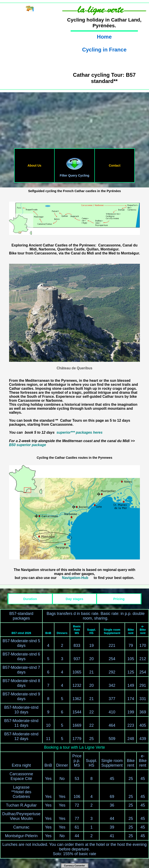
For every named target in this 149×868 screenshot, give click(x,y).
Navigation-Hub (75, 578)
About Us (34, 165)
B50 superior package (28, 445)
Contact (115, 165)
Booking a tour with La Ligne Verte (74, 747)
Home (104, 37)
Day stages (74, 599)
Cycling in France (104, 50)
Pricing (119, 599)
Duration (30, 599)
